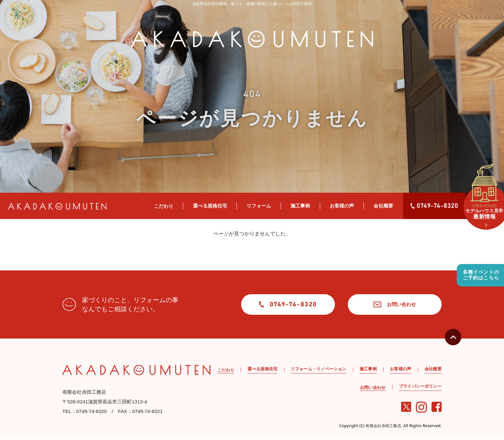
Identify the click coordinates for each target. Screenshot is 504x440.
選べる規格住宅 (210, 206)
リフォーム (259, 206)
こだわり (164, 206)
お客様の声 (342, 206)
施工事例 (300, 206)
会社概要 (383, 206)
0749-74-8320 (434, 206)
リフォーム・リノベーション (319, 370)
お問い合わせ (388, 305)
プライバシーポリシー (420, 387)
